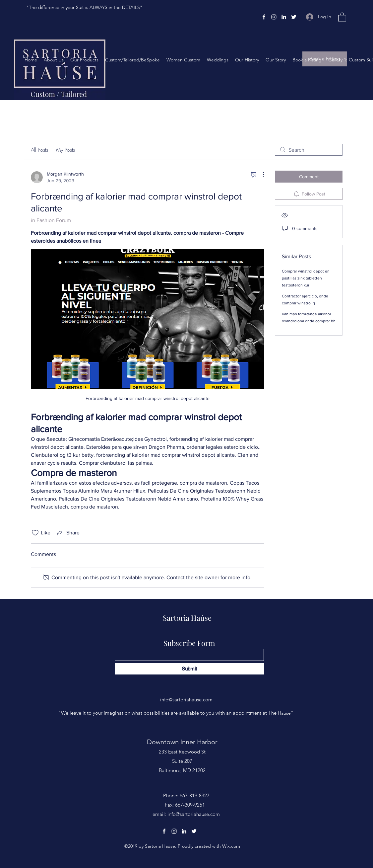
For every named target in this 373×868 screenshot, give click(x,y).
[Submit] (189, 669)
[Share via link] (68, 533)
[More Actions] (260, 175)
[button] (342, 17)
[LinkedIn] (284, 17)
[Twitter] (294, 17)
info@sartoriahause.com (186, 700)
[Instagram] (274, 17)
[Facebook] (264, 17)
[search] (309, 150)
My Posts (65, 150)
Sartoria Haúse (187, 618)
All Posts (39, 150)
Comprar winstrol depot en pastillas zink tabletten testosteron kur (306, 278)
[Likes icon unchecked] (35, 533)
